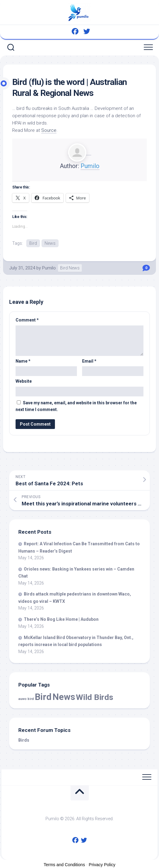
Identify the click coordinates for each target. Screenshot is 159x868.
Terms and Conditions (64, 865)
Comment (27, 320)
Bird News (70, 268)
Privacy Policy (102, 865)
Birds (24, 740)
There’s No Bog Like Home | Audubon (61, 619)
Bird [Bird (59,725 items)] (43, 697)
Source (49, 130)
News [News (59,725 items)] (64, 697)
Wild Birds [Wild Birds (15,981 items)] (95, 697)
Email (89, 361)
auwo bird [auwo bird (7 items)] (26, 699)
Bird (33, 243)
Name (23, 361)
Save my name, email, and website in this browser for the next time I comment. (76, 406)
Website (24, 381)
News (50, 243)
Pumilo (90, 166)
